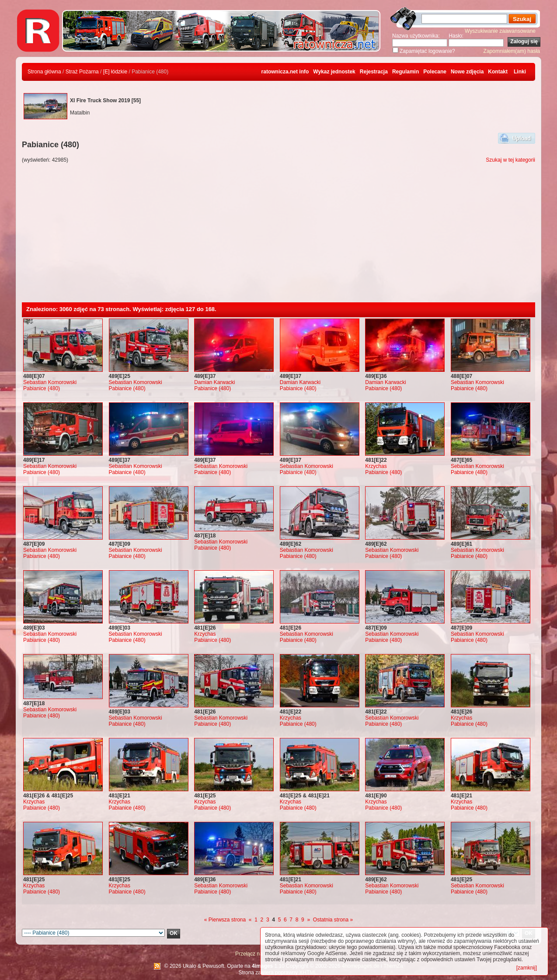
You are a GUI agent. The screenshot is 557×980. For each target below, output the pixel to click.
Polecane (435, 72)
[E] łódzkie (115, 72)
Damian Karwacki (214, 382)
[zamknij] (527, 968)
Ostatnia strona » (333, 920)
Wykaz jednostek (334, 72)
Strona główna (44, 72)
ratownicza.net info (285, 72)
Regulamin (406, 72)
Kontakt (498, 72)
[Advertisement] (278, 237)
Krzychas (376, 466)
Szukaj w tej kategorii (510, 160)
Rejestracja (374, 72)
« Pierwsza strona (225, 920)
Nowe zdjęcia (467, 72)
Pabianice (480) (42, 388)
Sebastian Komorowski (50, 382)
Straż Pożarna (82, 72)
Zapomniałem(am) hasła (512, 51)
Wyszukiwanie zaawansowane (500, 31)
